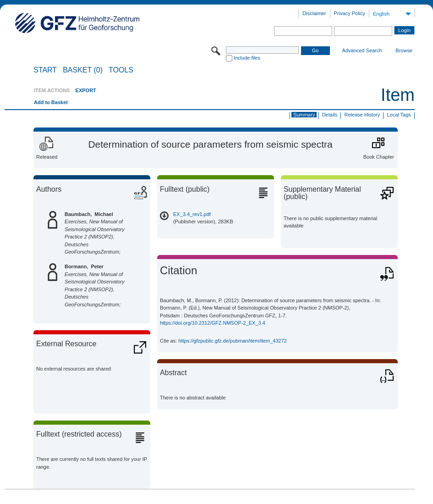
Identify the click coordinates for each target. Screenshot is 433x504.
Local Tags (399, 115)
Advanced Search (362, 50)
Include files (247, 58)
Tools (121, 70)
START (45, 70)
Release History (362, 115)
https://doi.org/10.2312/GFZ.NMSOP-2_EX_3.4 (213, 323)
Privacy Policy (350, 13)
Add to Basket (51, 102)
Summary (304, 115)
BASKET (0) (83, 70)
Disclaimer (314, 13)
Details (330, 115)
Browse (404, 50)
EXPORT (86, 90)
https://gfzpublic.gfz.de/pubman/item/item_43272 (233, 341)
